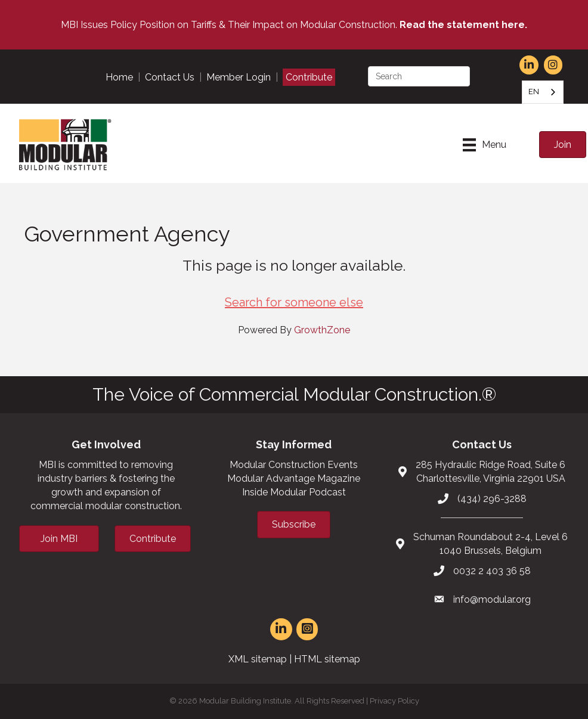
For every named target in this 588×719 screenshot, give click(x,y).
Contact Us (170, 77)
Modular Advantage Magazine (294, 478)
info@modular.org (492, 599)
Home (119, 77)
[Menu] (485, 145)
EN (534, 92)
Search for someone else (294, 302)
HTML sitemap (327, 659)
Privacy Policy (394, 701)
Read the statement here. (463, 25)
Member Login (239, 77)
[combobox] (543, 92)
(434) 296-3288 (492, 499)
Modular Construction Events (294, 465)
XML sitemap (258, 659)
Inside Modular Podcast (294, 492)
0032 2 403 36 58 (492, 571)
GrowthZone (322, 330)
